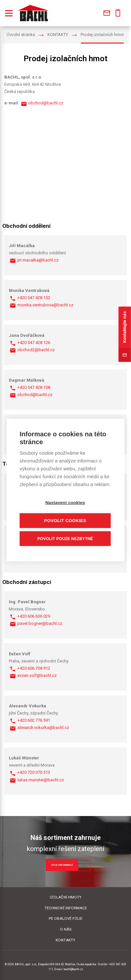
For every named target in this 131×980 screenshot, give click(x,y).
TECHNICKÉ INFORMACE (66, 908)
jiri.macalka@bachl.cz (38, 260)
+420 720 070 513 (34, 772)
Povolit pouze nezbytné (65, 539)
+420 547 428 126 (34, 343)
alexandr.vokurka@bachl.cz (43, 727)
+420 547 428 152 (34, 298)
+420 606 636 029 (34, 616)
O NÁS (66, 929)
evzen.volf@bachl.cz (37, 675)
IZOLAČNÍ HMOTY (66, 897)
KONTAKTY (58, 35)
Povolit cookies (65, 521)
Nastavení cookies (65, 503)
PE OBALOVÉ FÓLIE (65, 918)
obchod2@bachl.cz (36, 350)
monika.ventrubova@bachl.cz (45, 305)
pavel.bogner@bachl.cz (40, 623)
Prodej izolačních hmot (102, 35)
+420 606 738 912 (34, 668)
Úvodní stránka (21, 35)
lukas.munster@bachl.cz (41, 780)
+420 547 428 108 (34, 387)
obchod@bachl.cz (46, 103)
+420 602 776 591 (34, 720)
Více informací (62, 865)
